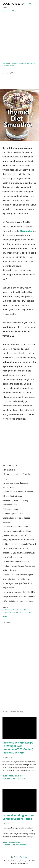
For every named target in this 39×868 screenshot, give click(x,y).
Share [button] (5, 616)
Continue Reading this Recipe (14, 779)
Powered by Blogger (20, 857)
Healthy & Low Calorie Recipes (15, 610)
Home (5, 11)
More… (15, 11)
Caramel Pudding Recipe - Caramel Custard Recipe (18, 817)
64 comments (15, 842)
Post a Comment (16, 776)
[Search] (30, 4)
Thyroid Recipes (9, 613)
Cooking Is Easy (14, 4)
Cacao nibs (26, 231)
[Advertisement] (19, 36)
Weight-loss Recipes (24, 613)
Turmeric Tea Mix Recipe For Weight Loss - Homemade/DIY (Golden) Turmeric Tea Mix (18, 748)
